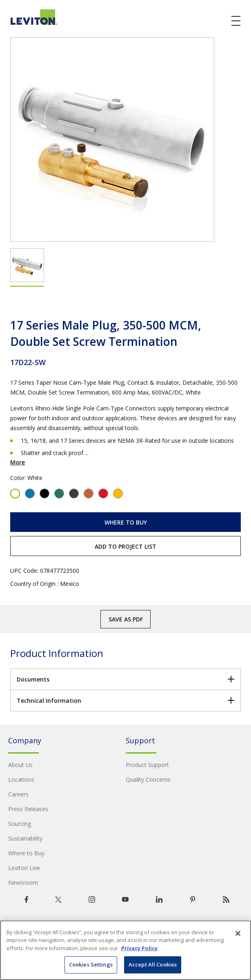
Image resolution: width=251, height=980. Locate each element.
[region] (125, 950)
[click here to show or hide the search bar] (219, 21)
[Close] (238, 933)
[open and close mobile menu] (236, 21)
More (18, 462)
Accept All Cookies (153, 964)
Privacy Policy (139, 948)
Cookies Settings (91, 964)
